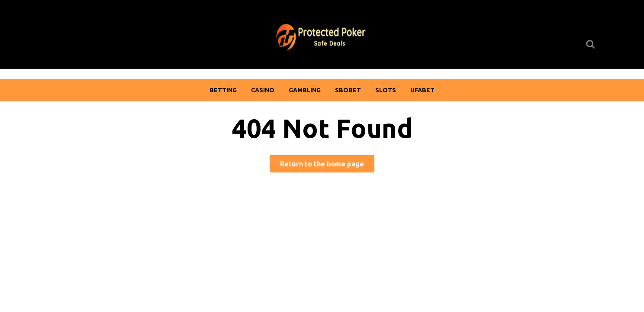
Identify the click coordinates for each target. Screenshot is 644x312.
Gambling (305, 90)
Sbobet (348, 90)
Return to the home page (327, 165)
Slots (386, 90)
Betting (223, 90)
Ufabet (422, 90)
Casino (263, 90)
